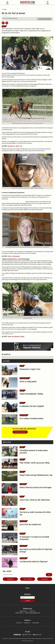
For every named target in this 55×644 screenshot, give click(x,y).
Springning (23, 484)
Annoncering (36, 623)
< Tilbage (4, 9)
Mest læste (45, 579)
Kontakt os (27, 623)
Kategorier (10, 579)
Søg (49, 575)
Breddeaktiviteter (24, 378)
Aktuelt (22, 391)
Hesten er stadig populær (14, 256)
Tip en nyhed (28, 579)
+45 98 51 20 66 (19, 613)
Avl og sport (23, 521)
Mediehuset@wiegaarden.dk (32, 613)
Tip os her (19, 623)
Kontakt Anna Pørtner (20, 432)
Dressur (22, 534)
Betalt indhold (23, 415)
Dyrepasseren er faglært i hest (15, 146)
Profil (4, 26)
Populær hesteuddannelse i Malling (16, 336)
